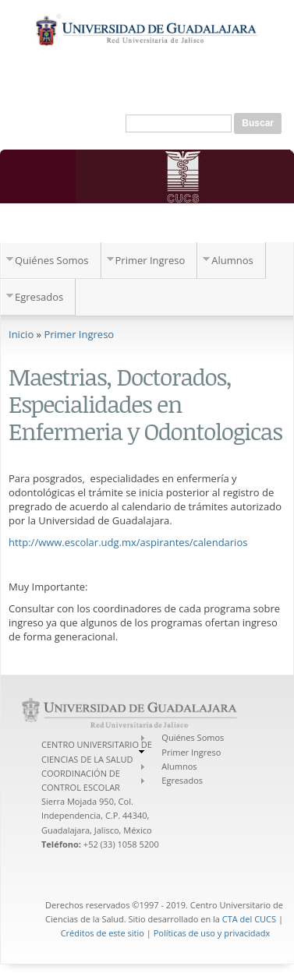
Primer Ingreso (151, 260)
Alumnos (232, 260)
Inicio (21, 334)
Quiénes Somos (52, 260)
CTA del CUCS (249, 919)
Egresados (39, 297)
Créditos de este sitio (103, 933)
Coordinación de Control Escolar (120, 226)
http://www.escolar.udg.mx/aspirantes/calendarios (128, 542)
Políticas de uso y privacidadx (212, 933)
